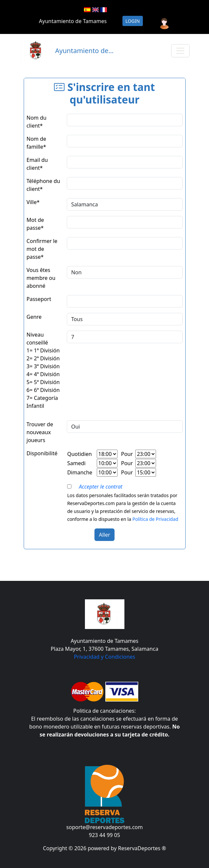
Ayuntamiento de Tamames (73, 21)
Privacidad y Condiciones (104, 657)
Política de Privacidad (155, 519)
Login (133, 21)
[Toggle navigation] (180, 51)
